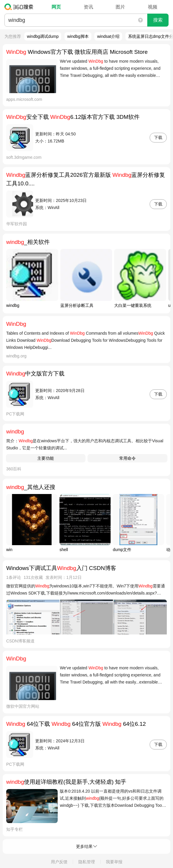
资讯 (88, 7)
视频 (153, 7)
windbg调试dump (43, 36)
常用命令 (127, 458)
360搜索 (20, 7)
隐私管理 (87, 862)
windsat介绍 (108, 36)
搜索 (158, 20)
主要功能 (46, 458)
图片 (120, 7)
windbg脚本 (78, 36)
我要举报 (114, 862)
